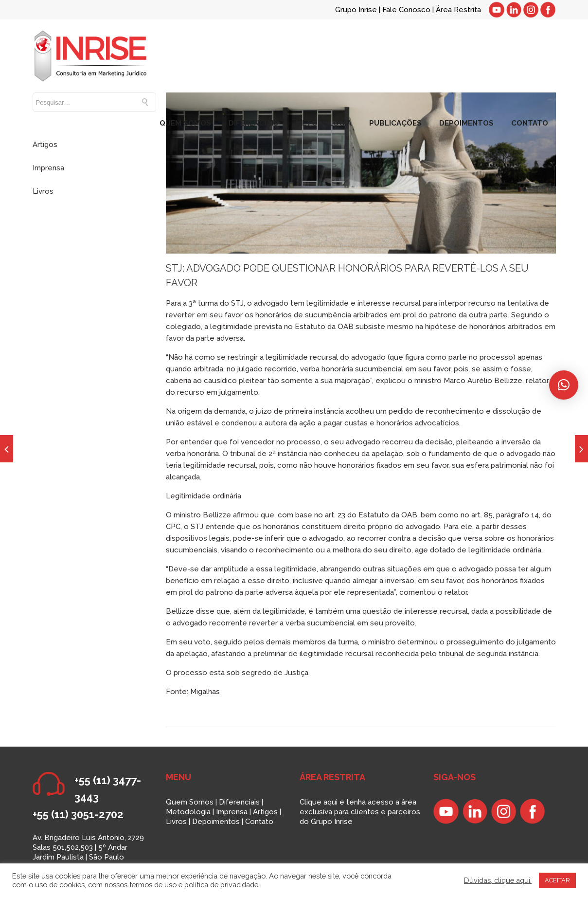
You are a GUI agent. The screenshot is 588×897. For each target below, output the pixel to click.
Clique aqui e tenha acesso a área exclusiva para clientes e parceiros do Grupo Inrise (360, 812)
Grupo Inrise (356, 10)
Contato (259, 822)
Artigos (45, 145)
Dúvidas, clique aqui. (498, 880)
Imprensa (48, 168)
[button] (564, 385)
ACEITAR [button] (557, 880)
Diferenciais (239, 802)
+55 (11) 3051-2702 (78, 814)
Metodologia (188, 812)
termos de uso (153, 885)
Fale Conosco (407, 10)
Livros (43, 191)
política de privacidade (221, 885)
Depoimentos (216, 822)
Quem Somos (190, 802)
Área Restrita (458, 10)
